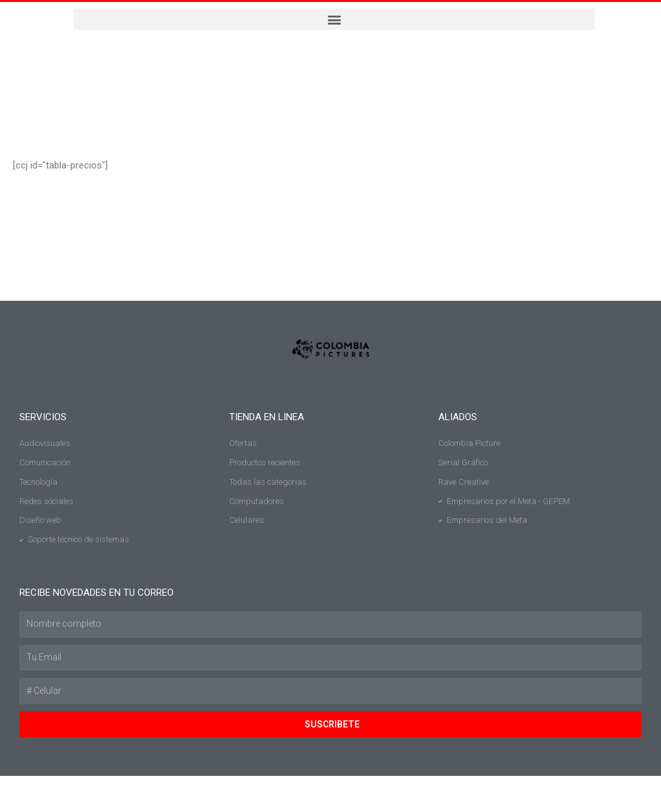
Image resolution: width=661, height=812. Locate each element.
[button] (334, 19)
